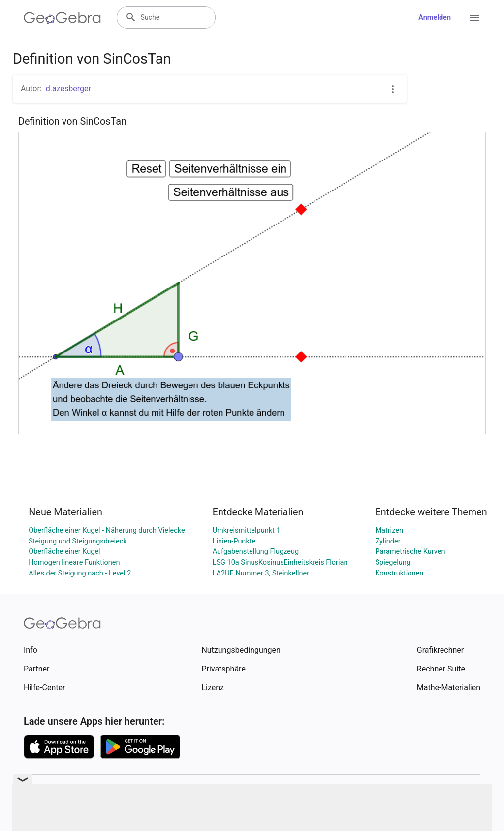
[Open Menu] (474, 18)
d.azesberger (68, 88)
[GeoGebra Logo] (62, 18)
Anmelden (435, 17)
